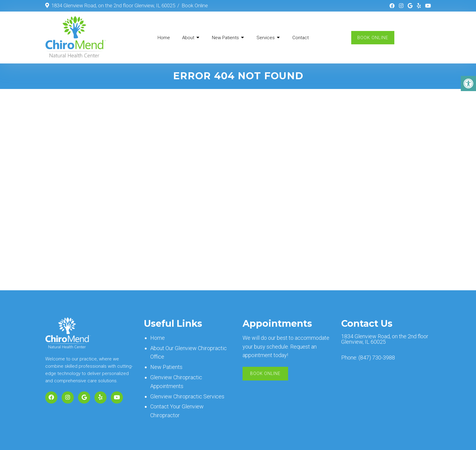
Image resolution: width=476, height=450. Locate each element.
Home (164, 38)
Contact (301, 38)
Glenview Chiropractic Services (187, 396)
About (188, 38)
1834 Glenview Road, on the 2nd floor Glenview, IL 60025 (113, 5)
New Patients (225, 38)
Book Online (195, 5)
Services (266, 38)
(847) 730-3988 (377, 358)
